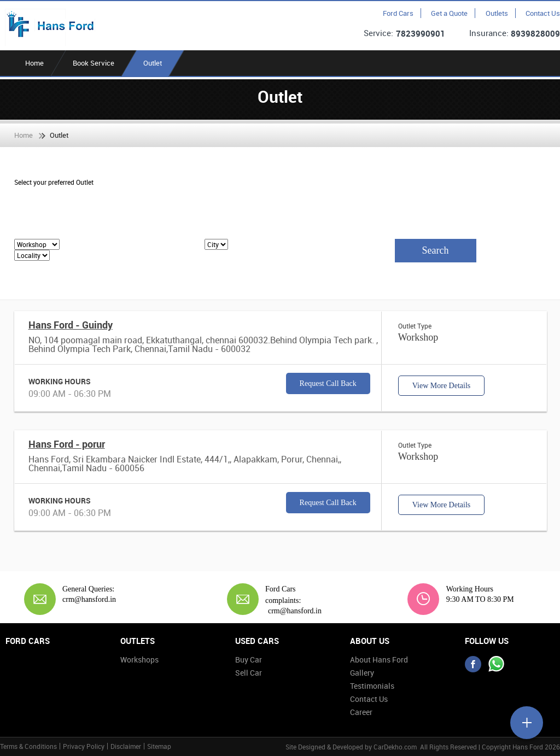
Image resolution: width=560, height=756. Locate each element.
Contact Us (543, 13)
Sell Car (249, 673)
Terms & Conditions (28, 746)
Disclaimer (126, 746)
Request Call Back (328, 383)
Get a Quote (449, 13)
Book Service (94, 63)
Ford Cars (398, 13)
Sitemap (159, 746)
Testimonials (372, 686)
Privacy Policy (84, 746)
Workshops (139, 660)
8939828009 (535, 33)
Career (361, 712)
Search (436, 250)
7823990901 (421, 33)
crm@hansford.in (89, 599)
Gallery (362, 673)
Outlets (497, 13)
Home (34, 63)
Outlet (153, 63)
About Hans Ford (379, 660)
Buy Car (249, 660)
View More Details (441, 386)
